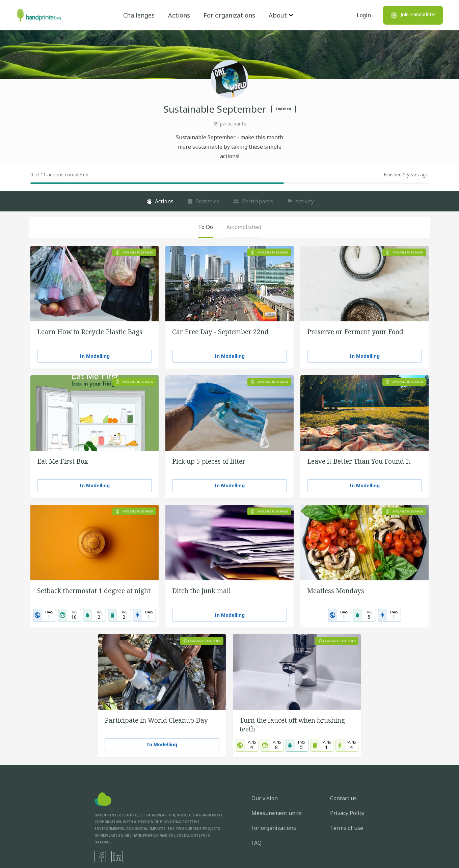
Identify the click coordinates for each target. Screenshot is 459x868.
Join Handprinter (413, 15)
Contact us (343, 798)
